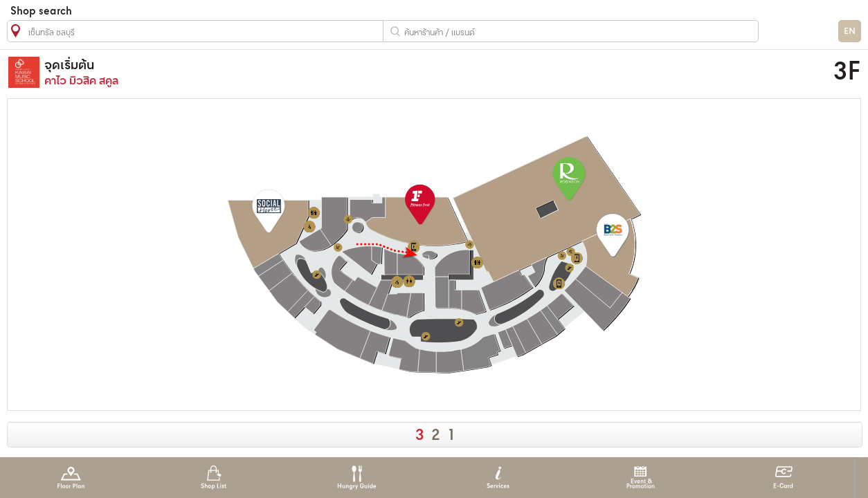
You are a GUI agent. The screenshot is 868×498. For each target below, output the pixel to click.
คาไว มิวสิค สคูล (322, 72)
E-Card (783, 478)
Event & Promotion (641, 478)
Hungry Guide (356, 478)
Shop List (214, 478)
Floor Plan (71, 478)
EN (850, 31)
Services (498, 478)
